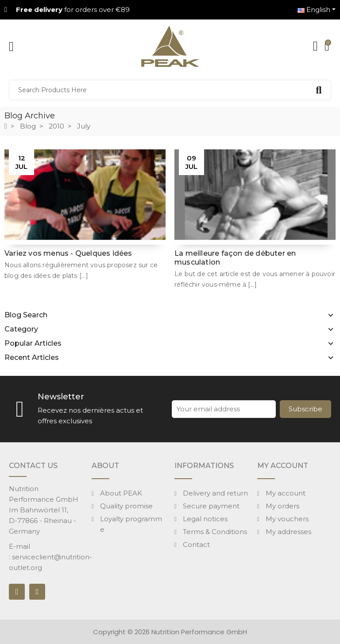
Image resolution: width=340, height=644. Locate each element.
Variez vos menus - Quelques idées (68, 253)
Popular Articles (33, 343)
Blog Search (26, 315)
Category (21, 329)
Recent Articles (32, 357)
